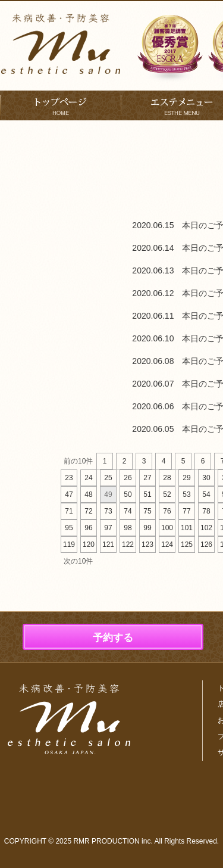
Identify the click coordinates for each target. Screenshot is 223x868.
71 (69, 511)
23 (69, 478)
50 (128, 494)
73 (108, 511)
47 (69, 494)
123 (147, 545)
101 (187, 528)
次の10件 (78, 561)
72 (88, 511)
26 (128, 478)
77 (186, 511)
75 (147, 511)
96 (88, 528)
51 (147, 494)
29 (186, 478)
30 (206, 478)
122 (128, 545)
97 (108, 528)
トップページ (61, 105)
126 (206, 545)
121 (108, 545)
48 (88, 494)
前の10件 (78, 461)
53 (186, 494)
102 (206, 528)
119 (69, 545)
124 (167, 545)
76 (167, 511)
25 (108, 478)
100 (167, 528)
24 (88, 478)
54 (206, 494)
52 (167, 494)
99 (147, 528)
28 (167, 478)
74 (128, 511)
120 (89, 545)
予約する (113, 638)
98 (128, 528)
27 (147, 478)
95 (69, 528)
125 (187, 545)
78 (206, 511)
